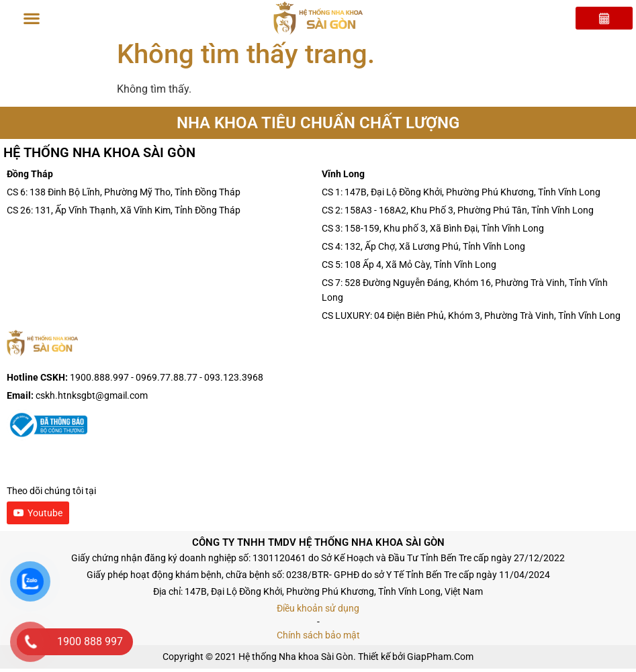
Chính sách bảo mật (318, 638)
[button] (32, 18)
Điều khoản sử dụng (318, 612)
